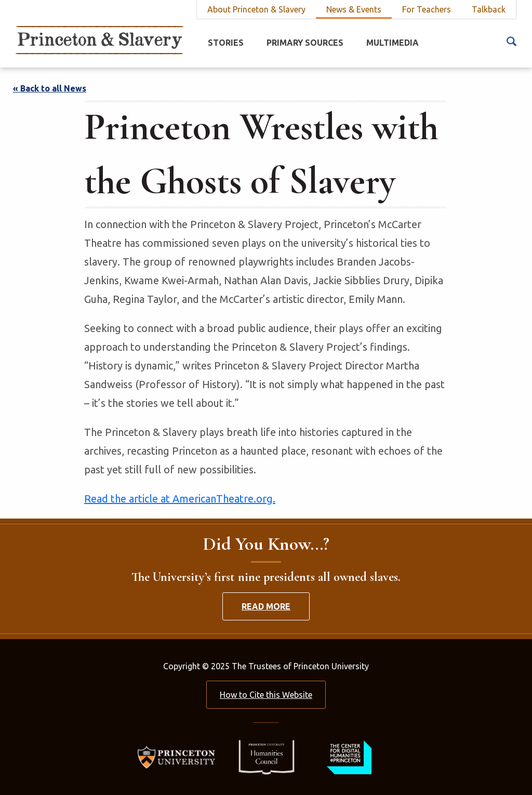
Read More (266, 606)
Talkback (489, 9)
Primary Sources (305, 43)
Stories (226, 43)
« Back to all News (50, 88)
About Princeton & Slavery (256, 9)
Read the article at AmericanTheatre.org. (180, 499)
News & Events (354, 9)
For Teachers (427, 9)
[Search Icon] (511, 41)
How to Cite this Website (266, 695)
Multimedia (393, 43)
